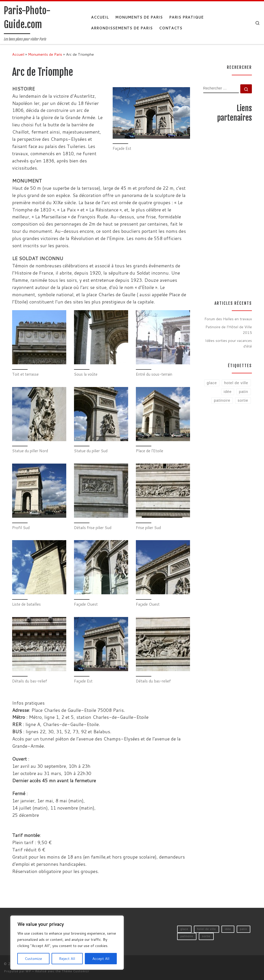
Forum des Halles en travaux (228, 319)
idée (228, 392)
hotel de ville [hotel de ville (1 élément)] (206, 929)
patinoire (222, 400)
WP (28, 971)
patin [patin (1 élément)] (243, 929)
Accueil (18, 54)
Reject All (67, 959)
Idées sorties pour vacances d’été (229, 343)
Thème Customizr (76, 971)
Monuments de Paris (45, 54)
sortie (243, 400)
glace (212, 383)
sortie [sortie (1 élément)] (206, 936)
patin (244, 392)
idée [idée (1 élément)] (228, 929)
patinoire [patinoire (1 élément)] (187, 936)
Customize (33, 959)
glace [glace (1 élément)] (184, 929)
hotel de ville (236, 383)
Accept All (101, 959)
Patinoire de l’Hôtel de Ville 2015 (229, 330)
